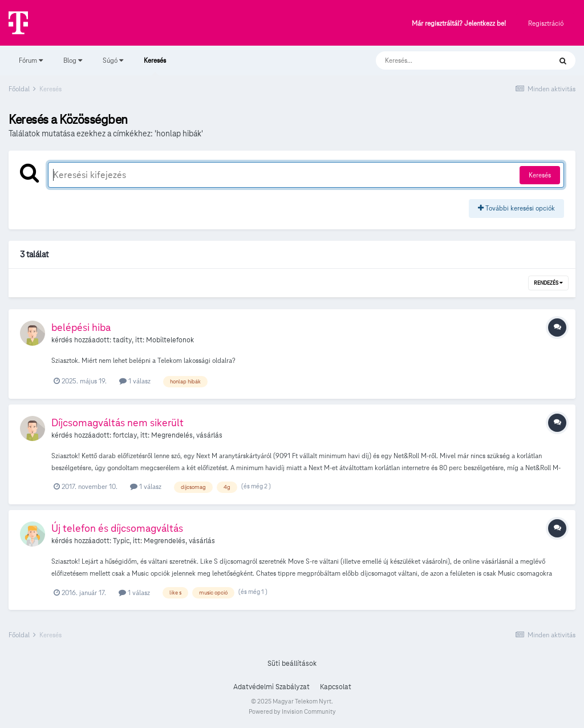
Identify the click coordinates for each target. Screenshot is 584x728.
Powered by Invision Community (292, 711)
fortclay (125, 435)
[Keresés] (452, 60)
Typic (121, 541)
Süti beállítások (292, 664)
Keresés (155, 66)
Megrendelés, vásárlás (187, 435)
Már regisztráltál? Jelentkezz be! (459, 24)
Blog (73, 60)
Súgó (113, 60)
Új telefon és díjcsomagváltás (117, 528)
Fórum (31, 60)
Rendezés (548, 283)
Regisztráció (546, 23)
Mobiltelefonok (170, 340)
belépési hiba (81, 327)
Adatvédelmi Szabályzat (271, 687)
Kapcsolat (336, 687)
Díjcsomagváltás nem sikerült (117, 422)
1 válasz (135, 381)
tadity (122, 340)
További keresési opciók (516, 208)
